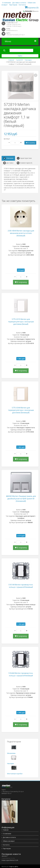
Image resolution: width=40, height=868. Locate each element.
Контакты (22, 5)
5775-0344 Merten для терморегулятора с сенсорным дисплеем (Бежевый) (21, 410)
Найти (20, 56)
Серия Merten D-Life (8, 858)
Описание (8, 158)
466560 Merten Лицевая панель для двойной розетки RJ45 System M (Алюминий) (21, 499)
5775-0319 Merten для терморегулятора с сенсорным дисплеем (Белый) (21, 322)
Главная (5, 830)
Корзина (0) (32, 8)
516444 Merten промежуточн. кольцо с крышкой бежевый (21, 674)
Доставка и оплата (19, 3)
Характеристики (24, 158)
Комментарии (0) (24, 163)
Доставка (8, 163)
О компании (6, 3)
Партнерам (13, 5)
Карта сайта (14, 867)
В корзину (30, 143)
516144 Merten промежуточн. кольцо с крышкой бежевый (21, 586)
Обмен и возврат (8, 841)
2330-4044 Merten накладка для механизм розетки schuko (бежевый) (21, 233)
